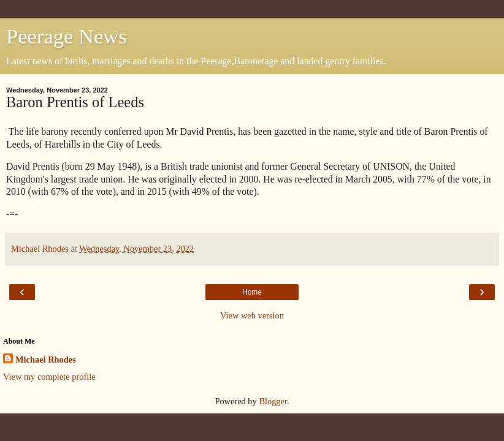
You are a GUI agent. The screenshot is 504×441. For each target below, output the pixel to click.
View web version (252, 315)
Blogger (273, 401)
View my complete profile (49, 377)
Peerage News (67, 36)
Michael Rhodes (46, 360)
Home (252, 292)
